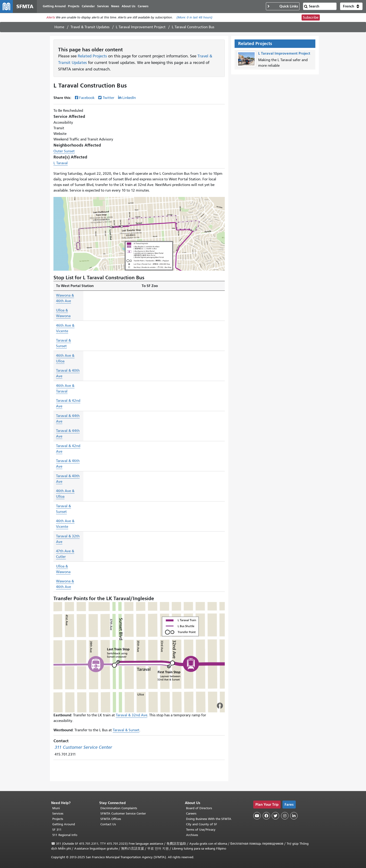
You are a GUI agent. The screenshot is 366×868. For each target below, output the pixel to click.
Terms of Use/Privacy (201, 830)
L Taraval (61, 163)
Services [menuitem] (103, 6)
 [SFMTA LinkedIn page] (294, 816)
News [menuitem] (115, 6)
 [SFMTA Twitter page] (275, 816)
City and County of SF (202, 824)
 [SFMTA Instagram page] (285, 816)
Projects (58, 819)
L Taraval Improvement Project (141, 27)
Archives (192, 835)
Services (58, 814)
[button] (351, 7)
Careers (191, 814)
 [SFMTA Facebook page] (266, 816)
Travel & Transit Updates (90, 27)
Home (59, 27)
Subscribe (311, 18)
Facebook (87, 98)
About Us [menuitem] (129, 6)
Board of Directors (199, 808)
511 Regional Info (65, 835)
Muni (56, 808)
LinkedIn (129, 98)
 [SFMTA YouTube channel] (257, 816)
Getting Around (64, 824)
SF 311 (57, 830)
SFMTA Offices (111, 819)
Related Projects (92, 56)
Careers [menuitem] (143, 6)
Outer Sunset (64, 151)
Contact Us (108, 824)
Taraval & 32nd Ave (132, 715)
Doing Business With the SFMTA (209, 819)
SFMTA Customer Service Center (123, 814)
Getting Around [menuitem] (54, 6)
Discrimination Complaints (119, 808)
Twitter (109, 98)
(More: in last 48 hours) (194, 18)
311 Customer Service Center (83, 747)
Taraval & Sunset (126, 730)
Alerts (51, 18)
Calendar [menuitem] (88, 6)
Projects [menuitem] (74, 6)
